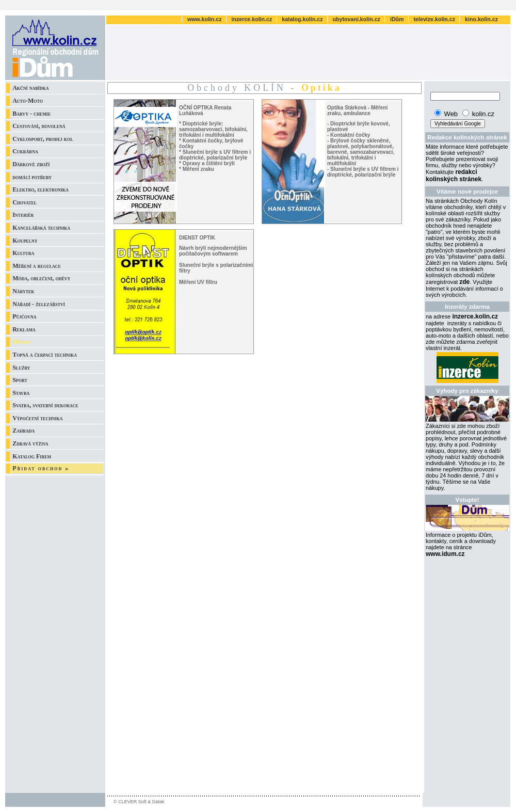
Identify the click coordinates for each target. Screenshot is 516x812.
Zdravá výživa (30, 443)
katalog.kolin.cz (303, 19)
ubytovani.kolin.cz (357, 19)
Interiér (23, 215)
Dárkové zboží (31, 164)
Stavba (21, 393)
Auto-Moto (28, 101)
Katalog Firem (32, 456)
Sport (20, 380)
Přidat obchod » (41, 468)
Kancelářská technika (41, 228)
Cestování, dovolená (39, 126)
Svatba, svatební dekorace (45, 405)
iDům (398, 19)
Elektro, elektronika (41, 189)
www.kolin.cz (205, 19)
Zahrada (23, 431)
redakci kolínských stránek (454, 176)
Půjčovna (24, 316)
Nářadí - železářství (39, 304)
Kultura (23, 253)
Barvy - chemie (31, 114)
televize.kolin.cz (436, 19)
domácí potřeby (32, 177)
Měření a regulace (37, 266)
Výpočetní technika (37, 418)
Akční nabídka (30, 88)
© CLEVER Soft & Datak (139, 802)
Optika (21, 342)
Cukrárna (25, 151)
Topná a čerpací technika (45, 355)
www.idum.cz (445, 554)
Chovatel (25, 202)
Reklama (24, 329)
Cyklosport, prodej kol (43, 139)
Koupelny (25, 241)
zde (464, 282)
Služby (21, 368)
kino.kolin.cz (481, 19)
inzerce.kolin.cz (253, 19)
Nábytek (23, 291)
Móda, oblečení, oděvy (41, 278)
